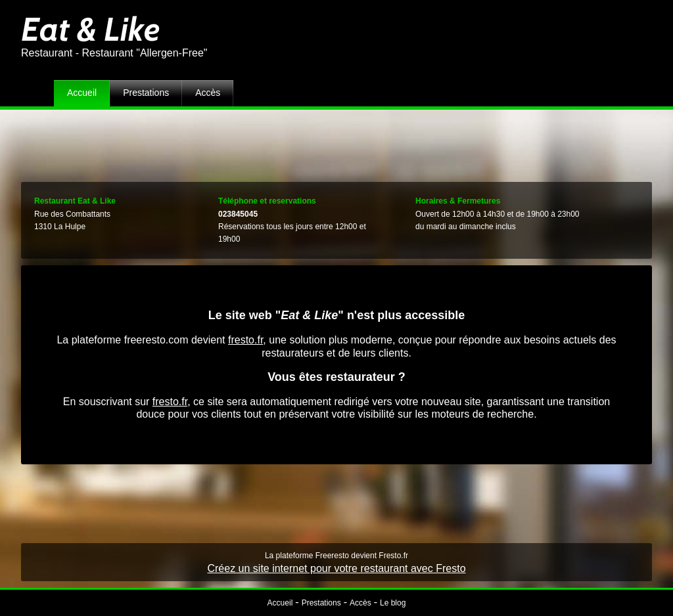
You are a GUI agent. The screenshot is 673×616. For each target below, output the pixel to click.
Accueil (82, 93)
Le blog (393, 603)
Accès (208, 93)
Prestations (146, 93)
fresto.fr (245, 340)
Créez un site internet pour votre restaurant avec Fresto (336, 568)
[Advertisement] (336, 143)
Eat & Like (90, 29)
